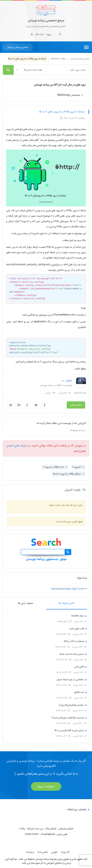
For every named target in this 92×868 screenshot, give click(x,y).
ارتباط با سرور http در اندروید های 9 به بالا (62, 112)
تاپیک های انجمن (17, 445)
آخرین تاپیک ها (66, 603)
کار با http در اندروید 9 (53, 467)
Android (80, 393)
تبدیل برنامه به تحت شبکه (72, 654)
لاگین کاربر (79, 666)
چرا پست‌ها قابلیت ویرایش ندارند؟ (68, 717)
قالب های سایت (76, 628)
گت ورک (65, 852)
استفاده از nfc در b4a (74, 641)
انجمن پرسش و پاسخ (18, 47)
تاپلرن (54, 852)
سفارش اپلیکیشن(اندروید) (71, 704)
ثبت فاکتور (79, 692)
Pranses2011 (77, 430)
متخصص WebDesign (69, 95)
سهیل (67, 380)
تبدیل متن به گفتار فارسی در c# (69, 730)
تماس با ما (43, 852)
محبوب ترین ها (26, 603)
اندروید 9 (76, 467)
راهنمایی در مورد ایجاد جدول (70, 679)
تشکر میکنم (76, 405)
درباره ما (30, 852)
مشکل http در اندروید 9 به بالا (67, 473)
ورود (49, 34)
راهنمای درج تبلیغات (77, 809)
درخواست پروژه (46, 786)
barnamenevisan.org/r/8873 (69, 588)
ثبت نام (40, 34)
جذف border (78, 615)
